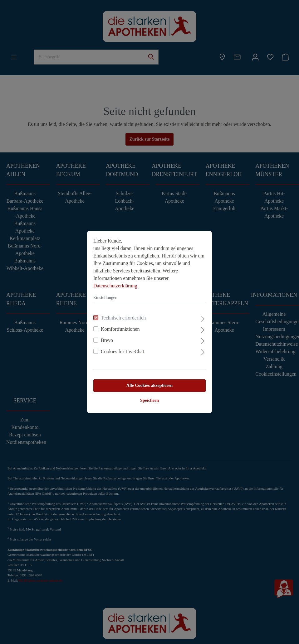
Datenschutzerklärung (115, 286)
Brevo (107, 340)
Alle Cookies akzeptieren (149, 385)
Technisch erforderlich (123, 318)
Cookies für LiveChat (123, 351)
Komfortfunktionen (120, 329)
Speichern (149, 400)
